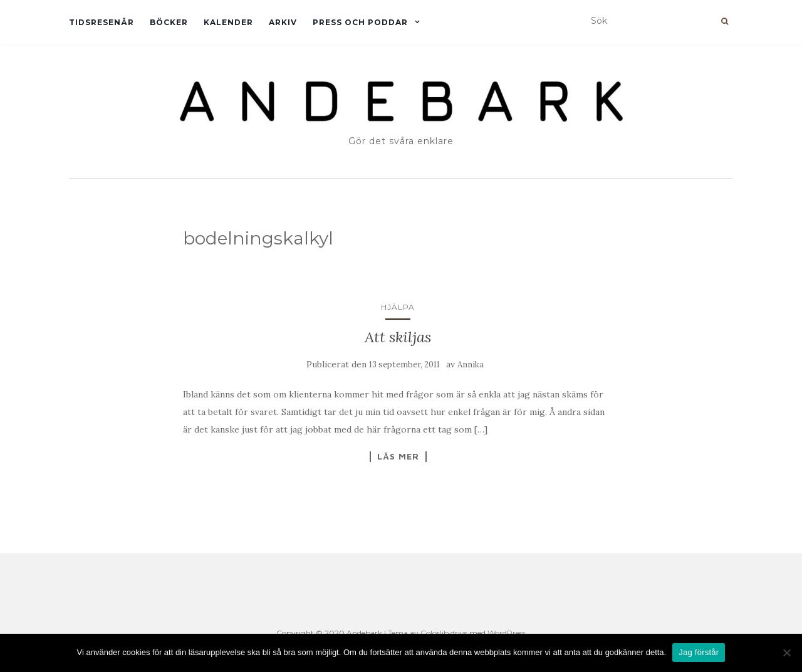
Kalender (228, 22)
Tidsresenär (102, 22)
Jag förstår (699, 652)
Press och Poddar (360, 22)
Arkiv (283, 22)
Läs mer (398, 456)
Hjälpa (398, 307)
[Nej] (786, 653)
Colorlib (435, 633)
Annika (471, 365)
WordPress (507, 633)
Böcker (169, 22)
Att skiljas (398, 337)
